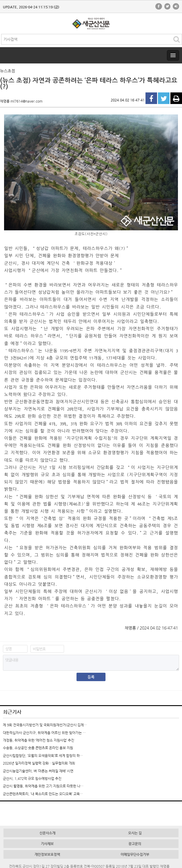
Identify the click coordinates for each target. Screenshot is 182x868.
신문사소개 (47, 833)
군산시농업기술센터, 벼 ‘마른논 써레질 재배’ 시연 (38, 771)
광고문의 (135, 844)
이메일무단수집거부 (135, 854)
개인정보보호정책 (47, 854)
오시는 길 (135, 833)
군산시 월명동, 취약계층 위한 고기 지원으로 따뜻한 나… (43, 786)
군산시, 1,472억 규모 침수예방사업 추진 (32, 778)
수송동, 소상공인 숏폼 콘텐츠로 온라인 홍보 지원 (38, 748)
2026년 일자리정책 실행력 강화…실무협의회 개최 (39, 763)
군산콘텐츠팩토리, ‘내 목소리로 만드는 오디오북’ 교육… (43, 794)
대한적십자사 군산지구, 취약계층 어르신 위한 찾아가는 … (44, 733)
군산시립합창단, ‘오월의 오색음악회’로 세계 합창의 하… (43, 756)
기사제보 (47, 844)
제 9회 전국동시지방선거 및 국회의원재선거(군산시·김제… (45, 725)
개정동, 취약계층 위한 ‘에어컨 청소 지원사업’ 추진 (39, 740)
